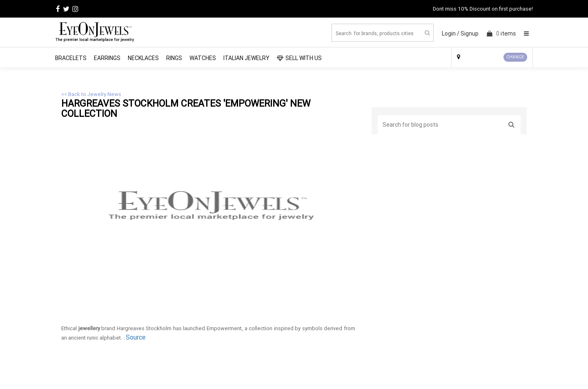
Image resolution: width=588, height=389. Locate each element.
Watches (203, 58)
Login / (451, 34)
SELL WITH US (299, 58)
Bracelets (71, 58)
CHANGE (515, 57)
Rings (174, 58)
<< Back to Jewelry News (91, 94)
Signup (470, 34)
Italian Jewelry (246, 58)
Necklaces (143, 58)
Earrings (107, 58)
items (501, 34)
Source (136, 337)
